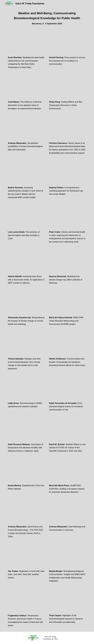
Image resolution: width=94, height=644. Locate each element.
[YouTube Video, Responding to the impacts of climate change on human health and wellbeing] (26, 303)
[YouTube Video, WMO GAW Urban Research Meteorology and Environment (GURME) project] (68, 303)
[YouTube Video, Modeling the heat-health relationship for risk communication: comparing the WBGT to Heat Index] (26, 43)
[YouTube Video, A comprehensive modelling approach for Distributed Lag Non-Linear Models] (68, 173)
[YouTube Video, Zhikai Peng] (68, 88)
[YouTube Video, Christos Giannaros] (68, 129)
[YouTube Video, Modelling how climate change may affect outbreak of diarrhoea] (68, 262)
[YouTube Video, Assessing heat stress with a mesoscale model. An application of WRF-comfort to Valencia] (26, 262)
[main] (47, 18)
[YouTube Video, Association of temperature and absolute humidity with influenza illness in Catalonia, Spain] (26, 430)
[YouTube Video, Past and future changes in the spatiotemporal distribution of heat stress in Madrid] (26, 173)
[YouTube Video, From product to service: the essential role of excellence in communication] (68, 43)
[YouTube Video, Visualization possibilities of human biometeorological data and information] (26, 129)
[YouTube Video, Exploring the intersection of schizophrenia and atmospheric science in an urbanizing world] (68, 218)
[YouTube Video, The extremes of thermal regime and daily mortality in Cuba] (26, 218)
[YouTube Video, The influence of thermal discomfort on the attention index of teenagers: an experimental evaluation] (26, 88)
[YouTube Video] (68, 430)
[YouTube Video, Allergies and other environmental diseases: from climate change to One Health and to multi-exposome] (26, 344)
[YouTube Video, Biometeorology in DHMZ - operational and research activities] (26, 389)
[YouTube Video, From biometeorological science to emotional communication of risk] (68, 389)
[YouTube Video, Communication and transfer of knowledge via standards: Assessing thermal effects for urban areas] (68, 344)
